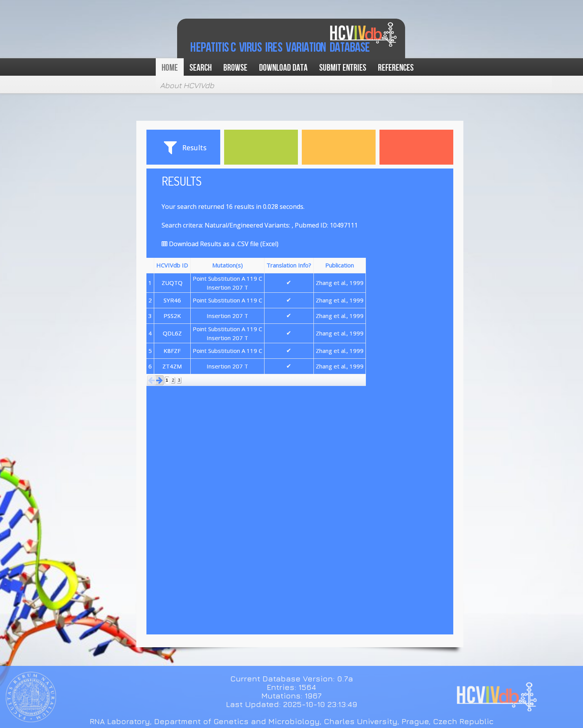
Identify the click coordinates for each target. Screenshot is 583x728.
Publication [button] (339, 265)
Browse (235, 68)
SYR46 (172, 300)
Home (170, 68)
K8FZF (172, 351)
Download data (283, 68)
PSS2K (172, 316)
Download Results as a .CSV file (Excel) (220, 244)
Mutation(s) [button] (227, 265)
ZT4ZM (172, 366)
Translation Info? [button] (289, 265)
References (396, 68)
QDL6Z (172, 333)
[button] (151, 380)
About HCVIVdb (187, 85)
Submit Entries (343, 68)
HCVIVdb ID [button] (172, 265)
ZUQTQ (172, 283)
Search (201, 68)
